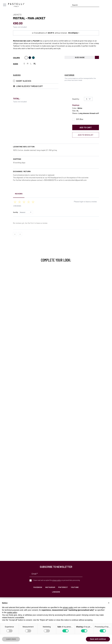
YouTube (75, 587)
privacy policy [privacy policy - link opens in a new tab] (68, 607)
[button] (109, 603)
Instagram (50, 587)
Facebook (38, 587)
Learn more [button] (11, 639)
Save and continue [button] (98, 639)
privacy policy (57, 580)
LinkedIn (56, 592)
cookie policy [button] (12, 612)
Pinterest (63, 587)
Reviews (19, 194)
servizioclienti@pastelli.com (76, 180)
